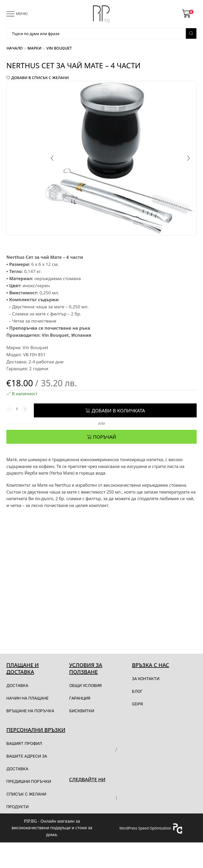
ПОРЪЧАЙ (105, 438)
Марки (34, 48)
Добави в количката (118, 411)
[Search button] (191, 33)
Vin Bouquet (59, 48)
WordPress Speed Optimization (145, 829)
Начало (15, 48)
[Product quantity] (17, 411)
